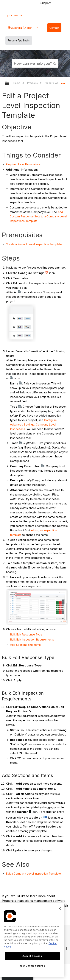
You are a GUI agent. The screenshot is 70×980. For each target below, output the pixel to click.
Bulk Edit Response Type (26, 634)
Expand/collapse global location (63, 82)
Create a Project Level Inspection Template (34, 244)
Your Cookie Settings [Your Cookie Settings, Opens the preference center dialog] (32, 966)
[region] (32, 940)
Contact (54, 28)
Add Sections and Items (25, 645)
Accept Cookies (32, 956)
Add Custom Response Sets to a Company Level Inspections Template (38, 216)
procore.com (15, 15)
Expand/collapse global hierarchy (10, 84)
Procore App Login (19, 40)
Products (33, 83)
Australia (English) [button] (22, 28)
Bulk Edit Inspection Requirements (32, 639)
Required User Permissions (23, 164)
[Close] (60, 909)
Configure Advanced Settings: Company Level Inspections (33, 424)
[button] (55, 63)
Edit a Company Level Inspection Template (33, 874)
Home (17, 83)
